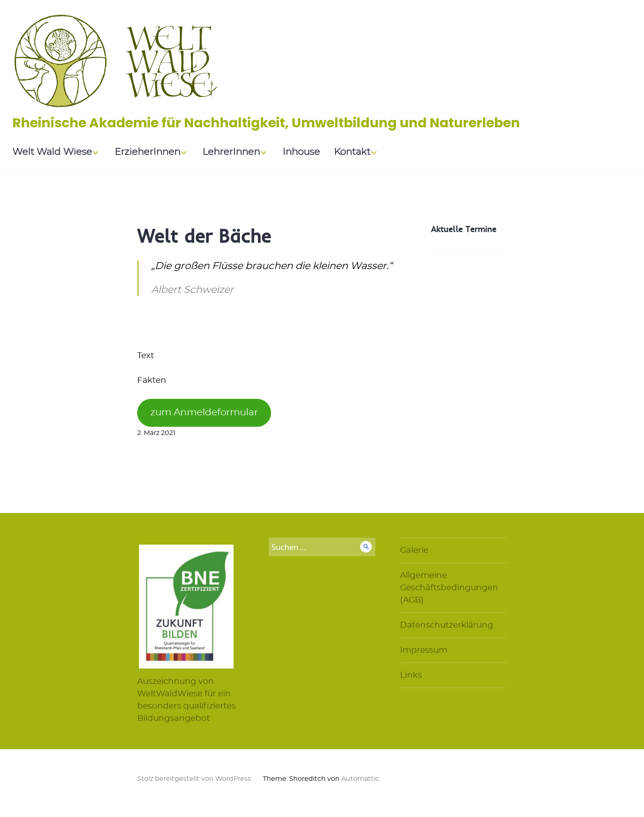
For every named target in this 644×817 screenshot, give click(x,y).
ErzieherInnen (147, 152)
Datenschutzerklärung (447, 625)
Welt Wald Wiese (52, 152)
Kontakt (352, 152)
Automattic (360, 779)
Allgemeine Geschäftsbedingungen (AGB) (449, 588)
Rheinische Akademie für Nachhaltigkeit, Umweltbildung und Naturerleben (266, 123)
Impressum (424, 650)
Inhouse (301, 152)
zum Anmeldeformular (204, 413)
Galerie (414, 550)
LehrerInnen (231, 152)
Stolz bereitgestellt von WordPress (194, 779)
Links (411, 675)
